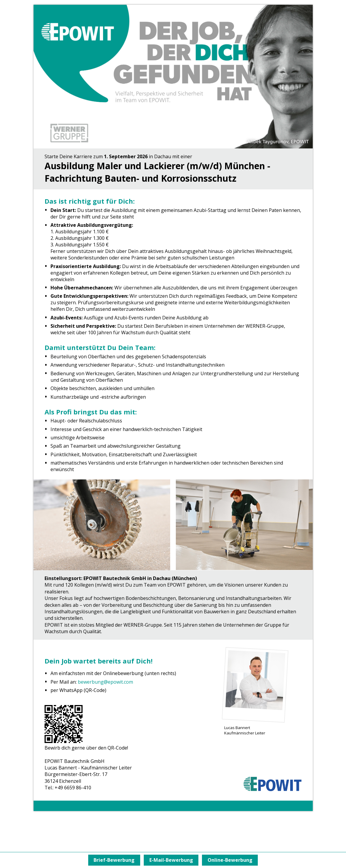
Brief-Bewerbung (112, 860)
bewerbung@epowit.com (105, 682)
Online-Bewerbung (232, 860)
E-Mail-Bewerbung (171, 860)
